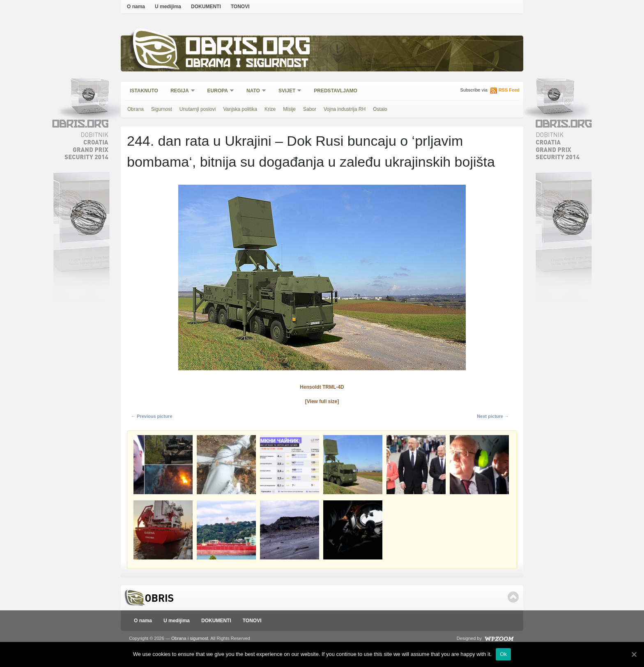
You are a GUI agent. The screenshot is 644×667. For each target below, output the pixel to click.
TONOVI (240, 7)
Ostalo (380, 109)
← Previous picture (152, 416)
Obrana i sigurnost (247, 64)
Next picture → (493, 416)
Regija (180, 91)
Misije (289, 109)
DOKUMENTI (206, 7)
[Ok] (634, 654)
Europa (218, 91)
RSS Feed (509, 90)
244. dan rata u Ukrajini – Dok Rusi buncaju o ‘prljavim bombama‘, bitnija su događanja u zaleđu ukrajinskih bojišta (311, 151)
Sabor (310, 109)
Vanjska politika (240, 109)
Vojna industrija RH (345, 109)
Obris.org (248, 48)
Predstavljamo (336, 91)
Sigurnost (162, 109)
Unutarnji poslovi (198, 109)
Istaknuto (144, 91)
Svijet (287, 91)
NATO (254, 91)
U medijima (168, 7)
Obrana (136, 109)
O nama (136, 7)
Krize (270, 109)
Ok (503, 654)
